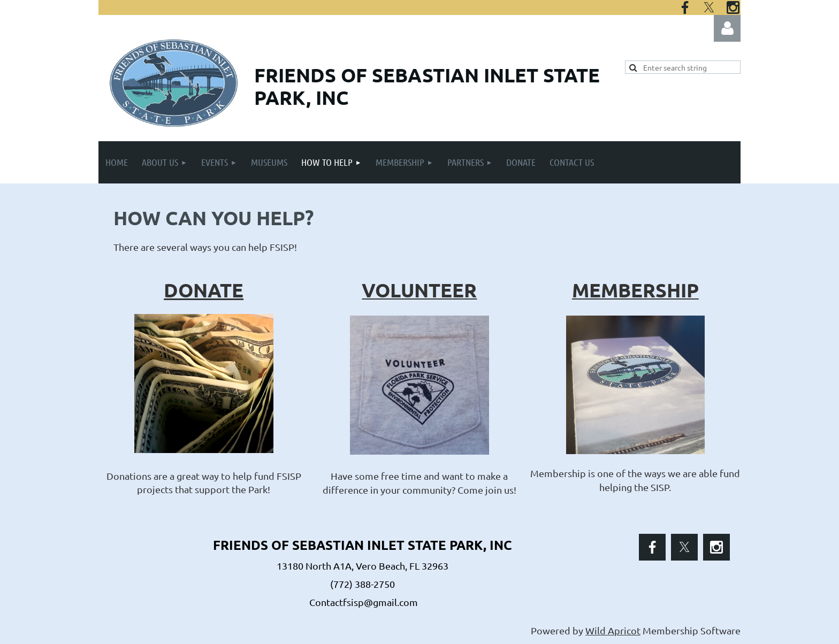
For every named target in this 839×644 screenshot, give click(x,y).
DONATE (204, 290)
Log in (727, 28)
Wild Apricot (613, 630)
